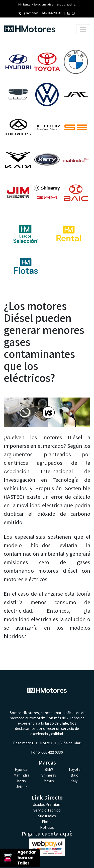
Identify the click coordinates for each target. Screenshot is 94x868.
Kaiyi (74, 781)
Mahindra (21, 775)
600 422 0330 (53, 13)
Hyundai (22, 769)
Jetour (22, 787)
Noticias (47, 827)
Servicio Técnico (47, 810)
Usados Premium (47, 804)
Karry (22, 781)
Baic (74, 775)
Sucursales (47, 816)
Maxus (49, 781)
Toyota (74, 769)
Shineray (49, 775)
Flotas (47, 822)
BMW (49, 769)
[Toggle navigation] (83, 29)
